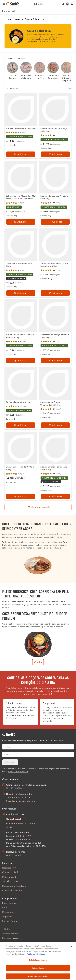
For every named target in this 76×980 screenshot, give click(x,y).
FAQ (5, 908)
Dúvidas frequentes (12, 890)
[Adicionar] (21, 154)
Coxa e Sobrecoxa (34, 19)
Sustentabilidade (11, 943)
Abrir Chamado (14, 855)
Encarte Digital (10, 921)
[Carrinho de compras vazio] (72, 4)
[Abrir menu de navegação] (4, 4)
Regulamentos (10, 912)
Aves (18, 19)
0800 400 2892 (23, 836)
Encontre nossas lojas (13, 938)
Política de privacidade (14, 886)
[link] (9, 11)
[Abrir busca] (63, 4)
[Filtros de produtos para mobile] (70, 89)
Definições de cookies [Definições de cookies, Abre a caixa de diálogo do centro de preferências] (38, 970)
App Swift (7, 917)
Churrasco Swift (10, 872)
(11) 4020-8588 (14, 788)
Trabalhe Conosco (12, 881)
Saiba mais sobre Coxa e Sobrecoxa (41, 41)
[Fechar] (71, 956)
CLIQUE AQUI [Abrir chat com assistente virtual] (14, 819)
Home (8, 19)
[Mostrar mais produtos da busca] (38, 507)
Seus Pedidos (9, 903)
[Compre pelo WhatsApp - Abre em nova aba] (40, 4)
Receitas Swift (9, 868)
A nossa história (10, 934)
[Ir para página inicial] (13, 4)
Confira (38, 662)
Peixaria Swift (9, 877)
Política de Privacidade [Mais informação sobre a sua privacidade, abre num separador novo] (36, 964)
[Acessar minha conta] (68, 4)
